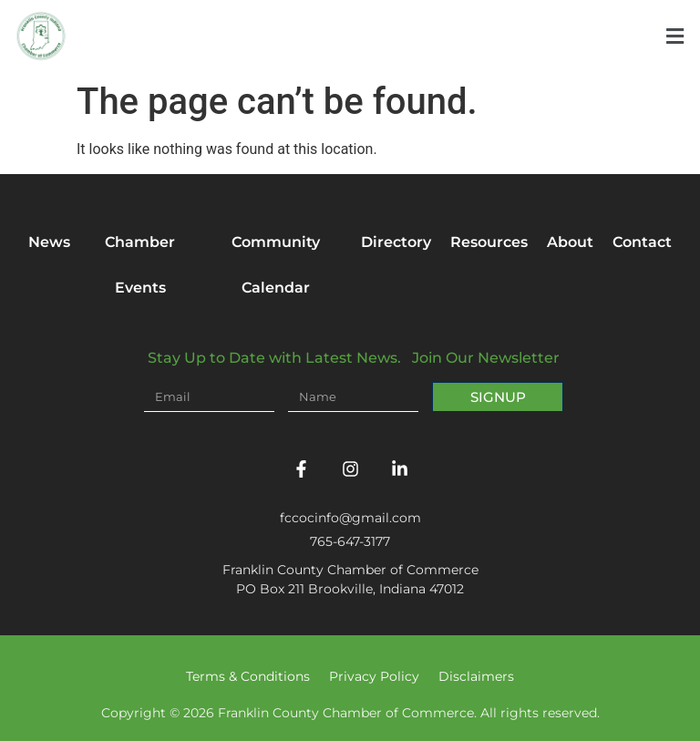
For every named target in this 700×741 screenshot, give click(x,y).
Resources (489, 242)
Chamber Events (140, 265)
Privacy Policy (374, 676)
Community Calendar (276, 265)
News (49, 242)
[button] (674, 37)
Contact (642, 242)
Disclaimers (476, 676)
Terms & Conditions (248, 676)
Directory (396, 242)
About (570, 242)
